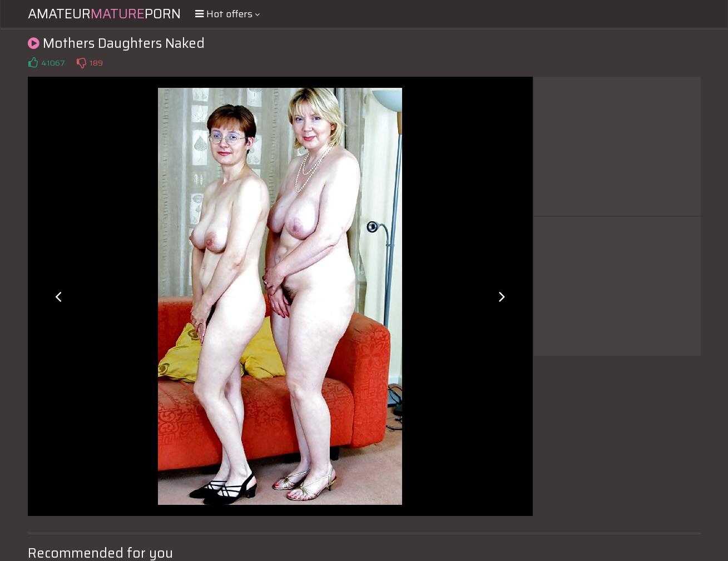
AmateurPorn (104, 14)
